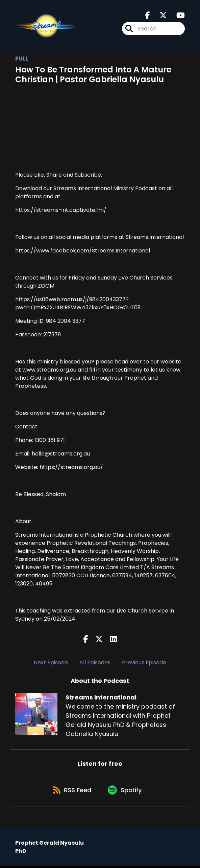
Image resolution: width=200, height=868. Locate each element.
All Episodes (95, 662)
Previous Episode (144, 662)
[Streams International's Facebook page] (148, 16)
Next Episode (51, 662)
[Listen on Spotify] (126, 791)
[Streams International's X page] (159, 16)
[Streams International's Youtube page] (177, 16)
